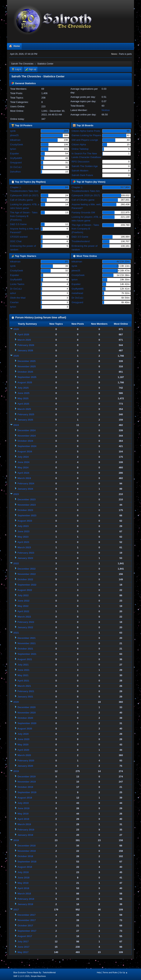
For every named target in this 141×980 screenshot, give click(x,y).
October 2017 (25, 926)
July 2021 (23, 665)
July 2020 (23, 734)
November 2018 (27, 851)
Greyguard (16, 163)
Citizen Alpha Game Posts (86, 131)
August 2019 (25, 798)
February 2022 (26, 622)
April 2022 (23, 611)
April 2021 (23, 681)
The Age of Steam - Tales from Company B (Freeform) (24, 216)
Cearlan (14, 302)
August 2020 (25, 729)
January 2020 (25, 766)
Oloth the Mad (18, 298)
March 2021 (24, 686)
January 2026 (25, 350)
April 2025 (23, 404)
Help (99, 972)
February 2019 (26, 830)
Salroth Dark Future (82, 175)
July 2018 (23, 872)
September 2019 (27, 792)
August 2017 (25, 936)
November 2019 (27, 782)
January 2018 (25, 904)
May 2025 (23, 398)
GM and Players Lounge (85, 140)
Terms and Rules (110, 972)
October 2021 (25, 649)
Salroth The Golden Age (85, 166)
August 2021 (25, 659)
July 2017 (23, 942)
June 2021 (23, 670)
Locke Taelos (17, 284)
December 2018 (27, 846)
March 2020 (24, 755)
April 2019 (23, 819)
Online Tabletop (80, 149)
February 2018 (26, 899)
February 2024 (26, 483)
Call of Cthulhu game (21, 200)
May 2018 (23, 883)
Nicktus (106, 110)
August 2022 (25, 590)
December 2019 (27, 777)
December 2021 (27, 638)
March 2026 (24, 340)
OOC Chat (16, 241)
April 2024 (23, 473)
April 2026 (23, 334)
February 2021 (26, 691)
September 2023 (27, 515)
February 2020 (26, 761)
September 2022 (27, 585)
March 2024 (24, 478)
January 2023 (25, 558)
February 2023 (26, 553)
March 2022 (24, 617)
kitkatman (15, 140)
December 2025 (27, 361)
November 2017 (27, 920)
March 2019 (24, 824)
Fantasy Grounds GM (83, 212)
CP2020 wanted (19, 237)
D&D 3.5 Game (18, 224)
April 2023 (23, 542)
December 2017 (27, 915)
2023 (16, 494)
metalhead (77, 293)
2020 (16, 702)
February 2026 (26, 345)
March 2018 (24, 894)
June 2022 (23, 601)
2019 (16, 771)
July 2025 (23, 388)
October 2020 (25, 718)
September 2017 (27, 931)
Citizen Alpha (79, 145)
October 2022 (25, 579)
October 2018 (25, 856)
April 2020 (23, 750)
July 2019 (23, 803)
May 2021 (23, 675)
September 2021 (27, 654)
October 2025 (25, 372)
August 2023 (25, 521)
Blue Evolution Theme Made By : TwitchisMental (35, 972)
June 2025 (23, 393)
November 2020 (27, 713)
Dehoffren (15, 172)
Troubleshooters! (81, 241)
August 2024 (25, 452)
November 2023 (27, 505)
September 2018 (27, 862)
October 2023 (25, 510)
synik (13, 131)
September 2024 (27, 446)
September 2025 (27, 377)
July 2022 (23, 595)
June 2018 (23, 878)
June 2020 (23, 739)
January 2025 (25, 420)
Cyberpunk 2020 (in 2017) (24, 195)
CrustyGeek (17, 145)
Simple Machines (38, 976)
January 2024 (25, 489)
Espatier (15, 154)
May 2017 (23, 952)
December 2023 (27, 499)
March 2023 (24, 547)
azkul (13, 293)
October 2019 (25, 787)
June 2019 (23, 808)
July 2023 (23, 526)
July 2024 (23, 457)
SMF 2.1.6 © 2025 (21, 976)
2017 (16, 910)
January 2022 (25, 627)
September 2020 (27, 723)
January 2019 (25, 835)
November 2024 (27, 436)
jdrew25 (14, 135)
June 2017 (23, 947)
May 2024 (23, 467)
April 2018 (23, 888)
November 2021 (27, 643)
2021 (16, 633)
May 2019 (23, 814)
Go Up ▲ (123, 972)
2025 (16, 356)
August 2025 (25, 382)
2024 (16, 425)
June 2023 (23, 531)
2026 (16, 329)
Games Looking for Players (86, 135)
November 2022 (27, 574)
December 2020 (27, 707)
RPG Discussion (81, 162)
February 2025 (26, 414)
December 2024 (27, 430)
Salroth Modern (80, 171)
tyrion (13, 149)
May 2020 (23, 745)
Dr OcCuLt (16, 167)
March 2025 (24, 409)
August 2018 (25, 867)
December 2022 (27, 569)
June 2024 (23, 462)
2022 (16, 563)
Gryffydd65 (16, 158)
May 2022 (23, 606)
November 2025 (27, 366)
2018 (16, 840)
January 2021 (25, 697)
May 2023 (23, 537)
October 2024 (25, 441)
